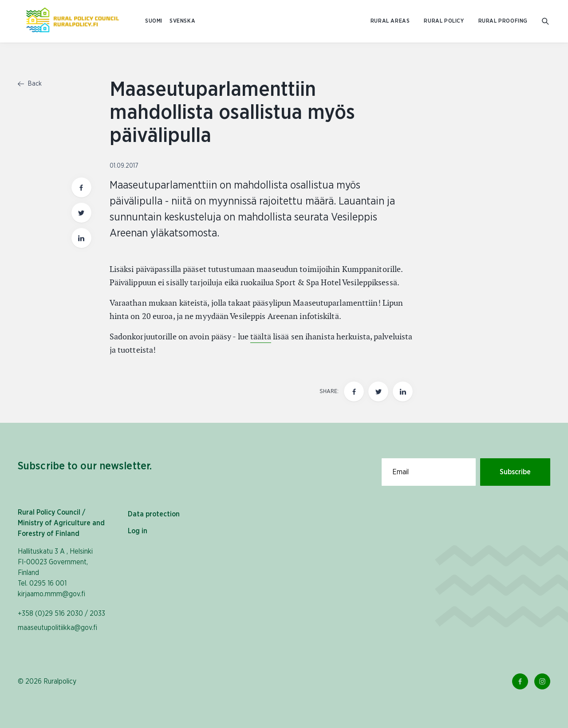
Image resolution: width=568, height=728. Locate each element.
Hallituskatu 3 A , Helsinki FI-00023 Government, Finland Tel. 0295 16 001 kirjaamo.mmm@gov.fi (55, 573)
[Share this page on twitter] (378, 392)
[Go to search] (546, 22)
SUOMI (154, 21)
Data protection (154, 514)
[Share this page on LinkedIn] (403, 392)
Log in (138, 531)
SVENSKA (182, 21)
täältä (261, 336)
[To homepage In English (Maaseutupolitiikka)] (73, 21)
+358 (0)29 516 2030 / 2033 (61, 614)
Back (30, 84)
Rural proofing (503, 21)
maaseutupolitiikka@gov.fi (57, 628)
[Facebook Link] (520, 681)
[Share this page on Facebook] (354, 392)
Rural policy (444, 21)
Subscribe (515, 472)
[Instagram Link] (542, 681)
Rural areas (390, 21)
